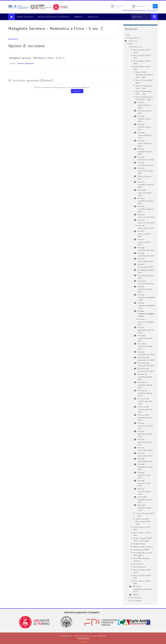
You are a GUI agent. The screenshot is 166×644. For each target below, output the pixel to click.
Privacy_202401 (83, 638)
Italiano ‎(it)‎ (94, 17)
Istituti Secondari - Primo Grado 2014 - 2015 (144, 521)
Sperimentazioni (140, 567)
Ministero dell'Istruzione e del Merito (54, 17)
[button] (10, 80)
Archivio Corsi (137, 47)
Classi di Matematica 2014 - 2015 (144, 92)
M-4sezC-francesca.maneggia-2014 (146, 322)
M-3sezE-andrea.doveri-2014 (146, 227)
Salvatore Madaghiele (26, 63)
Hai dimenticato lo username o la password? (140, 10)
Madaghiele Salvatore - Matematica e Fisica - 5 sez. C (37, 58)
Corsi (131, 44)
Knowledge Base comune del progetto (143, 554)
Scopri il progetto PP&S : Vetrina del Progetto (143, 539)
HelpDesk (79, 17)
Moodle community (26, 17)
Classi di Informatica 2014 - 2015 (144, 87)
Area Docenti (136, 597)
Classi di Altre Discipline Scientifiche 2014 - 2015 (144, 74)
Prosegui (83, 642)
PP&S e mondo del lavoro (143, 547)
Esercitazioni (138, 564)
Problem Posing (139, 544)
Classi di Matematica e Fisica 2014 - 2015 (145, 98)
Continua (77, 91)
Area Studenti (136, 600)
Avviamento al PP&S (141, 550)
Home (128, 35)
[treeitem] (140, 318)
